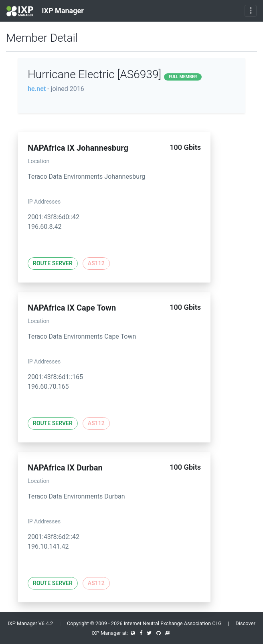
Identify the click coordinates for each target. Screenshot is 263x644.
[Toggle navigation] (251, 11)
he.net (37, 89)
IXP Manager (45, 11)
